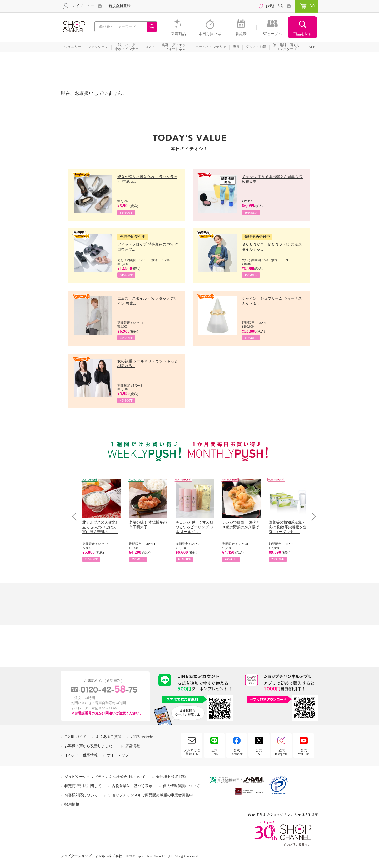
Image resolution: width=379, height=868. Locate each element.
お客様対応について (81, 795)
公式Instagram (281, 752)
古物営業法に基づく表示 (132, 786)
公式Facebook (236, 752)
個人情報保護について (181, 786)
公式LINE (214, 752)
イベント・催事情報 (81, 755)
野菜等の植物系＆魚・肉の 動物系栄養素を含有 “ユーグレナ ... (288, 527)
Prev (76, 516)
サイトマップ (118, 755)
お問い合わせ (142, 737)
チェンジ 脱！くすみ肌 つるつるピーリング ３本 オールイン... (195, 527)
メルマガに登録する (192, 752)
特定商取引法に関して (83, 786)
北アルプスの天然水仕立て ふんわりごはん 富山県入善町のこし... (101, 527)
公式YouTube (304, 752)
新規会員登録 (119, 6)
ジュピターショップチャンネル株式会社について (105, 777)
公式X (259, 752)
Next (312, 516)
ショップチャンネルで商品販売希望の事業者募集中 (151, 795)
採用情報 (72, 804)
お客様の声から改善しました (88, 746)
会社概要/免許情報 (171, 777)
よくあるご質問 (109, 737)
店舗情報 (133, 746)
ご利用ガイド (76, 737)
